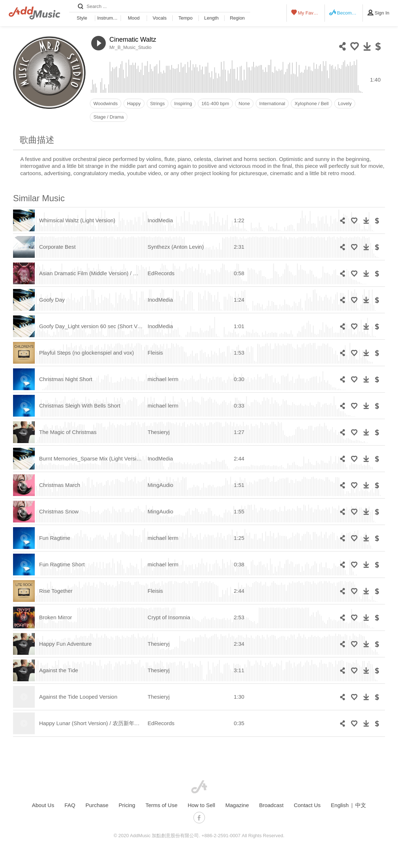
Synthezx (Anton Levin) (176, 247)
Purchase (97, 805)
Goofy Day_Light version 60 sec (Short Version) (97, 326)
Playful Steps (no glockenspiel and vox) (87, 353)
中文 (361, 805)
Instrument (108, 18)
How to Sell (201, 805)
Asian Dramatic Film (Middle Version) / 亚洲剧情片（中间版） (113, 273)
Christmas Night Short (66, 379)
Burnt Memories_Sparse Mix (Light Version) (92, 458)
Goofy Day (52, 300)
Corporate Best (57, 247)
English (340, 805)
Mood (134, 18)
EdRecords (161, 273)
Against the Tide (59, 670)
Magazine (237, 805)
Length (211, 18)
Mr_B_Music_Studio (130, 47)
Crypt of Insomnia (169, 617)
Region (237, 18)
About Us (43, 805)
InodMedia (160, 220)
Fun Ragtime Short (62, 564)
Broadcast (271, 805)
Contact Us (307, 805)
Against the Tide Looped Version (78, 697)
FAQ (70, 805)
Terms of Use (162, 805)
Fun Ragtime (55, 538)
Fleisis (156, 353)
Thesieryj (159, 432)
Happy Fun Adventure (65, 644)
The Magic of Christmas (68, 432)
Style (82, 18)
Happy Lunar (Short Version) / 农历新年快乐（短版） (103, 723)
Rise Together (56, 591)
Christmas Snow (59, 511)
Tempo (186, 18)
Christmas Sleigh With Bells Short (80, 406)
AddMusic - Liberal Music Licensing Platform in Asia (35, 13)
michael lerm (163, 379)
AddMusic (199, 787)
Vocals (160, 18)
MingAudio (161, 485)
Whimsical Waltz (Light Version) (77, 220)
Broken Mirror (56, 617)
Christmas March (60, 485)
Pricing (127, 805)
